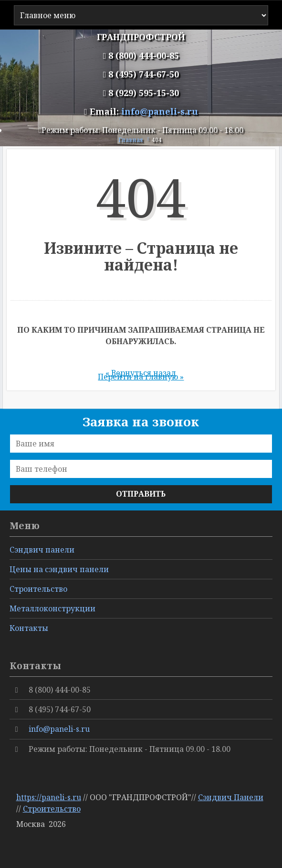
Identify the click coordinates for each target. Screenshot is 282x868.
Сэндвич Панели (231, 797)
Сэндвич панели (42, 550)
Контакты (29, 628)
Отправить (141, 494)
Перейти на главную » (141, 377)
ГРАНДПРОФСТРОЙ (141, 37)
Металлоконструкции (52, 608)
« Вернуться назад (141, 373)
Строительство (52, 809)
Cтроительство (38, 589)
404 (157, 140)
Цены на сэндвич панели (59, 569)
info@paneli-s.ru (160, 111)
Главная (131, 140)
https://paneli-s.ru (49, 797)
